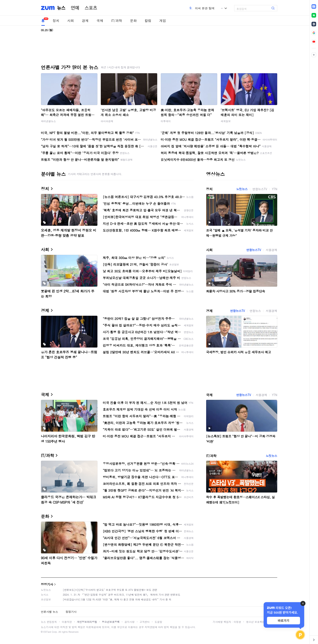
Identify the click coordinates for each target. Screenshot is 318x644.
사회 (71, 21)
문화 (133, 21)
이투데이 (166, 121)
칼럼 (148, 21)
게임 (163, 21)
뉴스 (61, 8)
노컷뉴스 (242, 189)
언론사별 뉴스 (50, 612)
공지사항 (130, 622)
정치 (56, 21)
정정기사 (47, 584)
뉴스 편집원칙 (49, 622)
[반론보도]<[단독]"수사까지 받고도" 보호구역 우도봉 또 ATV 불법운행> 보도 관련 (110, 590)
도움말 (158, 622)
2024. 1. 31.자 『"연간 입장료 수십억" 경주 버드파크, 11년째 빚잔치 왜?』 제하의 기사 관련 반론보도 (122, 595)
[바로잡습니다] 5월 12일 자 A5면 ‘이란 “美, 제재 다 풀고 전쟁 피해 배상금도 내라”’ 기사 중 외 (117, 599)
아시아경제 (107, 121)
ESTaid (47, 632)
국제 (100, 21)
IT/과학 (117, 21)
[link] (314, 6)
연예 (75, 8)
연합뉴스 (255, 311)
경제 (85, 21)
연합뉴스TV (260, 189)
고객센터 (145, 622)
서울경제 (271, 250)
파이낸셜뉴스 (49, 121)
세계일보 (226, 121)
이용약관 (67, 622)
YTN (274, 189)
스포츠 (91, 8)
